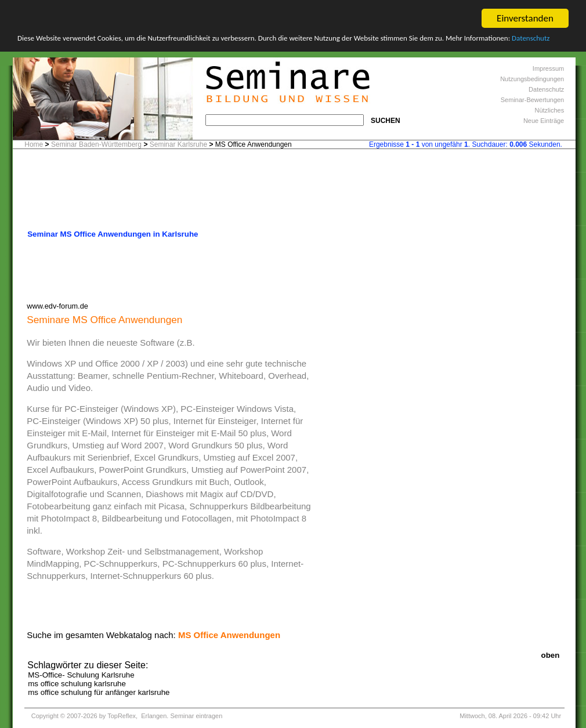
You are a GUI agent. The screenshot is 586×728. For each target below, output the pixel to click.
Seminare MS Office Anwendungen (104, 320)
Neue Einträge (544, 121)
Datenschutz (531, 38)
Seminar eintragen (196, 716)
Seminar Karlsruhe (178, 144)
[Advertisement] (294, 193)
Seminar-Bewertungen (532, 100)
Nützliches (549, 110)
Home (34, 144)
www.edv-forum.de (57, 306)
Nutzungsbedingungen (532, 79)
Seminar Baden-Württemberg (96, 144)
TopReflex (122, 716)
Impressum (548, 68)
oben (551, 655)
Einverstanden (525, 18)
